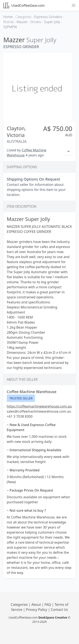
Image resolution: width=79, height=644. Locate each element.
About (37, 605)
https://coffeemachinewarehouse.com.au (39, 406)
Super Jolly (41, 40)
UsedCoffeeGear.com (24, 5)
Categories (20, 605)
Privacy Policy (37, 610)
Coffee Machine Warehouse (32, 392)
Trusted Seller (21, 398)
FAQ (48, 605)
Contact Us (59, 610)
